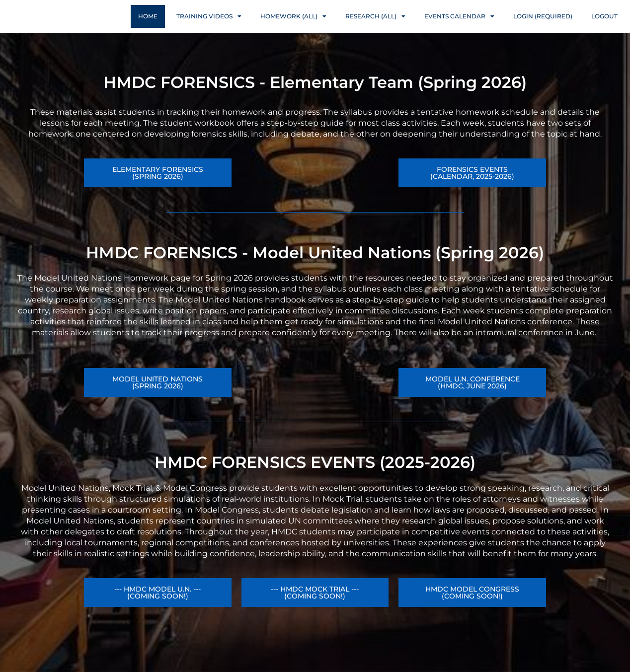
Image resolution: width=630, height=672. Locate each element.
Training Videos (209, 26)
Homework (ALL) (293, 26)
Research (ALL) (375, 26)
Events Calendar (459, 26)
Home (148, 26)
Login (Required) (543, 26)
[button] (472, 402)
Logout (604, 26)
